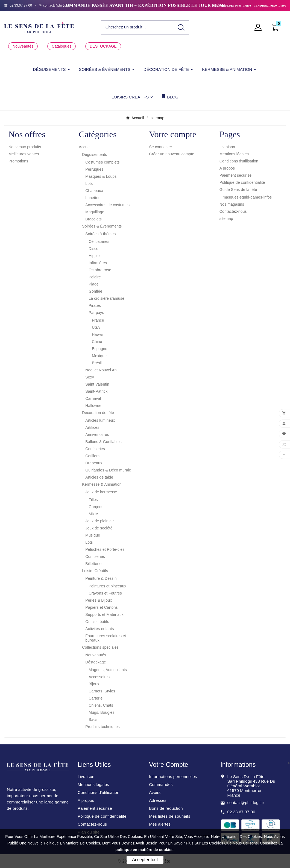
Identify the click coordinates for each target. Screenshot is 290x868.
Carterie (96, 698)
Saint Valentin (97, 384)
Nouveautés (23, 46)
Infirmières (98, 263)
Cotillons (93, 456)
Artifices (92, 427)
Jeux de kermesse (101, 492)
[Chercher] (137, 27)
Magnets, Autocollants (108, 670)
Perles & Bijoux (99, 600)
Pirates (95, 305)
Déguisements (94, 155)
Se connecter (161, 147)
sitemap (226, 219)
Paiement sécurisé (236, 175)
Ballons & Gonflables (103, 442)
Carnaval (93, 398)
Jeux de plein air (99, 521)
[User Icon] (260, 27)
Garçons (96, 507)
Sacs (93, 720)
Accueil (85, 147)
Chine (97, 342)
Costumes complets (102, 162)
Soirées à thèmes (100, 234)
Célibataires (99, 241)
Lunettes (93, 198)
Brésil (97, 363)
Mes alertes (160, 824)
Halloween (94, 406)
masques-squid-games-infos (247, 197)
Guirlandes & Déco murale (108, 470)
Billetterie (93, 564)
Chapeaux (94, 191)
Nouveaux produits (25, 147)
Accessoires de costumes (107, 205)
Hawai (97, 334)
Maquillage (95, 212)
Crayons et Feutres (105, 593)
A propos (227, 168)
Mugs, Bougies (101, 712)
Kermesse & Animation (102, 484)
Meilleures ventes (24, 154)
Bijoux (94, 684)
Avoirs (155, 792)
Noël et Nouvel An (101, 370)
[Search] (181, 27)
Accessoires (99, 677)
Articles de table (99, 477)
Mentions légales (234, 154)
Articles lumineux (100, 420)
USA (96, 327)
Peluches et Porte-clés (105, 549)
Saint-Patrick (96, 391)
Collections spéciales (100, 647)
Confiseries (95, 449)
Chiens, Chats (101, 705)
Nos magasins (232, 204)
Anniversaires (97, 435)
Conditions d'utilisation (239, 161)
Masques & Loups (101, 176)
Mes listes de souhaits (170, 816)
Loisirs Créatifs (95, 571)
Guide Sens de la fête (238, 190)
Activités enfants (99, 629)
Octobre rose (100, 270)
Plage (94, 284)
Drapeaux (94, 463)
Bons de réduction (166, 808)
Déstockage (96, 662)
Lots (89, 183)
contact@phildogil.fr (246, 803)
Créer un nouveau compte (172, 154)
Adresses (158, 800)
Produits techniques (102, 727)
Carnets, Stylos (102, 691)
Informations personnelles (173, 777)
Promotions (18, 161)
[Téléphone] (18, 5)
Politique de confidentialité (242, 182)
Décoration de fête (98, 413)
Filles (93, 500)
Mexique (99, 356)
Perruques (94, 169)
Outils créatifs (97, 622)
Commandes (161, 784)
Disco (93, 249)
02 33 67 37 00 (241, 812)
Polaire (95, 277)
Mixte (93, 514)
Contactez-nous (233, 211)
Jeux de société (99, 528)
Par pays (96, 313)
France (98, 320)
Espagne (99, 349)
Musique (93, 535)
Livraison (227, 147)
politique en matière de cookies (144, 850)
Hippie (94, 256)
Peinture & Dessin (101, 578)
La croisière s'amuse (106, 298)
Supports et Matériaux (104, 614)
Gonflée (95, 291)
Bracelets (93, 219)
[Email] (56, 5)
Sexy (90, 377)
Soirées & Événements (102, 226)
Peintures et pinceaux (107, 586)
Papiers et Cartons (101, 607)
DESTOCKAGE (103, 46)
